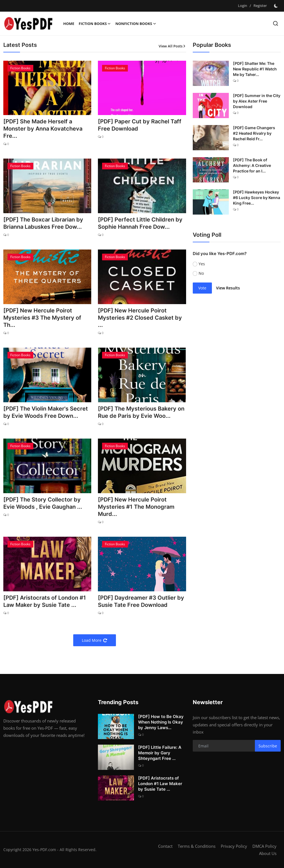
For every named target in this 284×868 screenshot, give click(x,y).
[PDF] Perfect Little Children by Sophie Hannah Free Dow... (140, 223)
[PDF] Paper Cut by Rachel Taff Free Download (140, 125)
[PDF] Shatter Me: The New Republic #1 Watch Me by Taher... (255, 69)
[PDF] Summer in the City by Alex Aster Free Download (257, 101)
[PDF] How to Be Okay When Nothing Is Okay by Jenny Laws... (161, 722)
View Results (228, 288)
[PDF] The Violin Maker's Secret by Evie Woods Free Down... (46, 412)
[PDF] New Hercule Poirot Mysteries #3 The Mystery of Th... (42, 318)
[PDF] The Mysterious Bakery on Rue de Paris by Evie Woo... (141, 412)
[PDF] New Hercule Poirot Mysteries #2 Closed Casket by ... (140, 318)
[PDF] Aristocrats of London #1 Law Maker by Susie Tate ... (45, 601)
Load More (95, 640)
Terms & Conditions (197, 846)
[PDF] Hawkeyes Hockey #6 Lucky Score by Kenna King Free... (257, 198)
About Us (268, 853)
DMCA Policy (264, 846)
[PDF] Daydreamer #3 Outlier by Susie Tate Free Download (141, 601)
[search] (276, 23)
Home (69, 24)
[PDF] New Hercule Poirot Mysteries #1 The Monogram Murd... (136, 507)
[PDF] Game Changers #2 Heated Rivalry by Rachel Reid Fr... (254, 133)
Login (243, 6)
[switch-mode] (277, 6)
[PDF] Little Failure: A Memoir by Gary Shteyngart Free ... (160, 753)
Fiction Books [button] (95, 24)
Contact (165, 846)
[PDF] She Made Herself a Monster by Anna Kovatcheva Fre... (43, 129)
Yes (202, 264)
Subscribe (268, 746)
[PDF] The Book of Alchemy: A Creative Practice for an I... (252, 165)
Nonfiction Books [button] (136, 24)
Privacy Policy (234, 846)
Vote (202, 288)
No (201, 273)
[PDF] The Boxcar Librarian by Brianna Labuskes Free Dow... (43, 223)
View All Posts (172, 46)
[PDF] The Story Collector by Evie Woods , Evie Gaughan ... (43, 503)
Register (260, 6)
